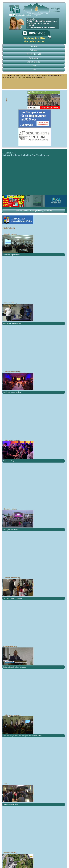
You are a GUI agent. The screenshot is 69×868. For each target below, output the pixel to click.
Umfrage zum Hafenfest (11, 530)
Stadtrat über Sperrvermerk (12, 255)
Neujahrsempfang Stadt (10, 804)
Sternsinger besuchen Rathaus (12, 598)
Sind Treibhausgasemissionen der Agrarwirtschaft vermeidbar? (23, 736)
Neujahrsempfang (9, 461)
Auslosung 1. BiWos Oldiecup (13, 323)
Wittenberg (34, 58)
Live (34, 70)
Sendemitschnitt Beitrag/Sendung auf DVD (34, 211)
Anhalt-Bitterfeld (34, 54)
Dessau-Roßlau (34, 62)
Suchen (34, 46)
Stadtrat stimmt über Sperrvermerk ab (15, 667)
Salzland (34, 50)
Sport (34, 66)
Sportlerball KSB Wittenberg (12, 392)
